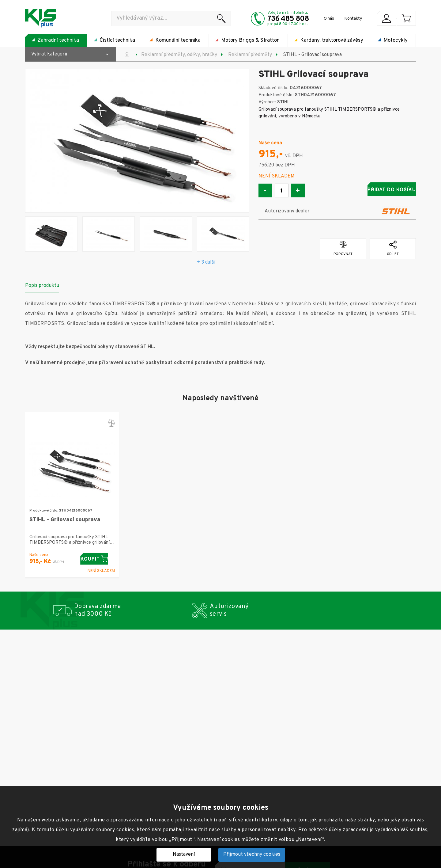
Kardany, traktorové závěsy (332, 40)
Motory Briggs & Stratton (250, 40)
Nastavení (184, 855)
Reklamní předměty (250, 55)
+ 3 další (206, 262)
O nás (329, 19)
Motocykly (396, 40)
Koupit (98, 559)
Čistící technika (117, 40)
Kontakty (353, 19)
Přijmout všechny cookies (252, 855)
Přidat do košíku (368, 190)
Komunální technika (178, 40)
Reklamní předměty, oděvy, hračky (179, 55)
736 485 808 (288, 19)
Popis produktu (42, 286)
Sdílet (393, 246)
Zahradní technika (58, 40)
